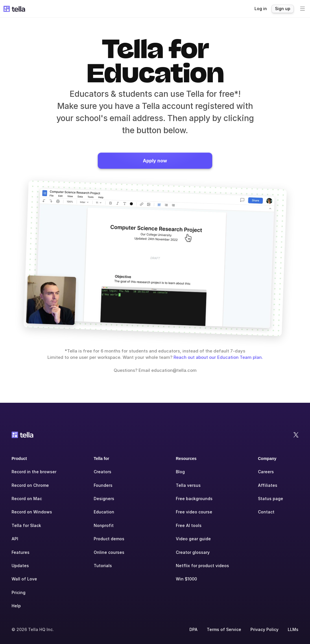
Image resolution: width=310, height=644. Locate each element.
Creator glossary (193, 552)
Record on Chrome (30, 485)
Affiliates (268, 485)
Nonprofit (104, 525)
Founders (103, 485)
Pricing (19, 592)
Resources (186, 459)
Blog (180, 472)
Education (104, 512)
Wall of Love (24, 579)
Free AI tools (189, 525)
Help (16, 606)
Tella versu (187, 485)
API (15, 539)
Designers (104, 499)
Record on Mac (27, 499)
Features (21, 552)
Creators (103, 472)
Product (19, 459)
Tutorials (103, 566)
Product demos (109, 539)
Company (267, 459)
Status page (271, 499)
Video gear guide (193, 539)
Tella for (101, 459)
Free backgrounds (194, 499)
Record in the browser (34, 472)
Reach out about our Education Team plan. (218, 357)
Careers (266, 472)
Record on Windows (32, 512)
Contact (266, 512)
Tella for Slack (26, 525)
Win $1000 (186, 579)
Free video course (194, 512)
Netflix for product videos (202, 566)
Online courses (109, 552)
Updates (20, 566)
